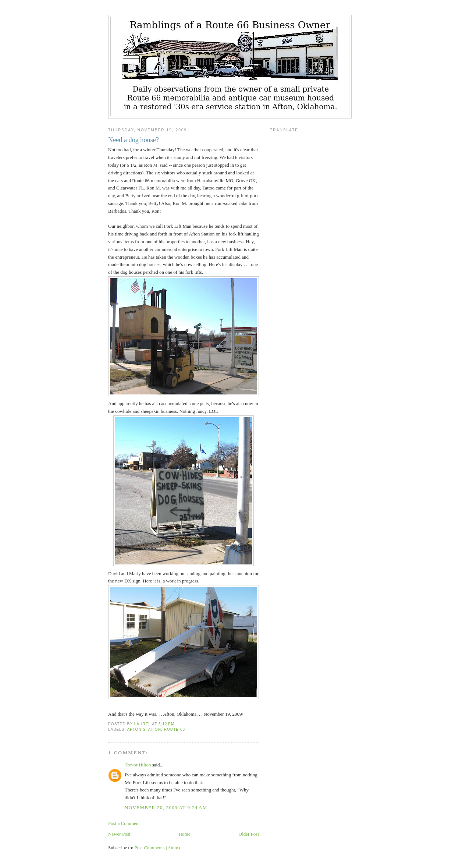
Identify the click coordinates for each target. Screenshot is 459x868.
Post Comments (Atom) (157, 848)
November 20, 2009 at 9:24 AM (166, 807)
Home (185, 834)
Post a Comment (124, 823)
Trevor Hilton (138, 765)
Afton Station (144, 729)
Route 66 (175, 729)
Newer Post (119, 834)
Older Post (249, 834)
